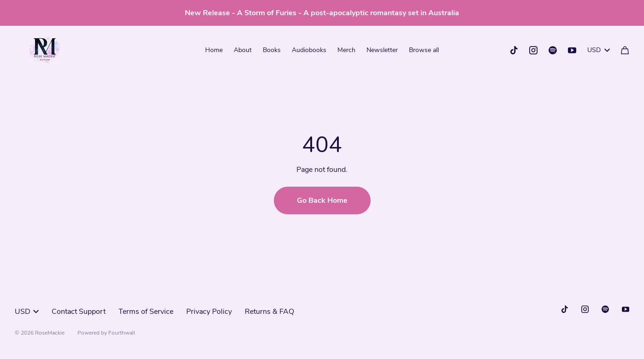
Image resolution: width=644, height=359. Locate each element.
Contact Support (79, 312)
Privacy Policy (209, 312)
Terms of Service (146, 312)
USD (599, 50)
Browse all (424, 50)
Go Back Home (322, 200)
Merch (346, 50)
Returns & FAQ (269, 312)
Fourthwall (122, 333)
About (243, 50)
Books (272, 50)
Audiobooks (309, 50)
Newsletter (382, 50)
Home (214, 50)
